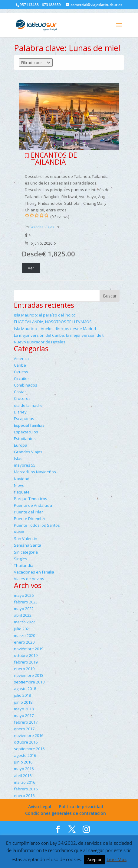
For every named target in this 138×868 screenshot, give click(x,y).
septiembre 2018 (29, 682)
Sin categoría (26, 552)
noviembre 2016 (29, 735)
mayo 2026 (24, 595)
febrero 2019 (26, 662)
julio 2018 (22, 695)
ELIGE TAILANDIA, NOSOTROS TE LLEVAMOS (53, 322)
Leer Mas (117, 859)
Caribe (20, 365)
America (21, 358)
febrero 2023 (26, 602)
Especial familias (29, 425)
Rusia (19, 532)
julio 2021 (22, 629)
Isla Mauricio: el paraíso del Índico (45, 315)
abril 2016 (23, 776)
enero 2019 (24, 669)
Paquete (22, 492)
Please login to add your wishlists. (27, 156)
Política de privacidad (81, 807)
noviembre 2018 (29, 675)
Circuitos (22, 378)
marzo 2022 (25, 622)
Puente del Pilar (28, 512)
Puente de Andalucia (33, 505)
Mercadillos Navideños (35, 472)
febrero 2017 (26, 722)
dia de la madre (28, 405)
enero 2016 (24, 796)
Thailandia (24, 565)
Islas (18, 458)
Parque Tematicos (31, 499)
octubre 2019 (26, 655)
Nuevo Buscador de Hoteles (40, 342)
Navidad (22, 479)
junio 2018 (23, 702)
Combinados (26, 385)
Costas (20, 392)
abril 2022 (23, 615)
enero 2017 (24, 729)
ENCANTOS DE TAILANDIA (54, 158)
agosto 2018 (25, 689)
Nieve (19, 485)
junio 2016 (23, 762)
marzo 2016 (25, 782)
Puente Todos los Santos (37, 525)
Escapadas (24, 419)
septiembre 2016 (29, 749)
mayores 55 (25, 465)
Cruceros (22, 398)
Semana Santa (28, 545)
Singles (21, 559)
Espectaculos (26, 432)
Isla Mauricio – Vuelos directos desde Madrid (55, 329)
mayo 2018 (24, 709)
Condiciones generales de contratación (66, 813)
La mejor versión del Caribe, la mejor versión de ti (59, 335)
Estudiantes (25, 439)
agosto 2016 (25, 755)
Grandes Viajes (42, 227)
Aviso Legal (40, 807)
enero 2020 (24, 642)
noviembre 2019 (29, 649)
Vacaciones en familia (34, 572)
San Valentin (26, 538)
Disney (20, 412)
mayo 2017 (24, 715)
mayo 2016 (24, 769)
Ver (31, 268)
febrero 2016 (26, 789)
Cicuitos (21, 372)
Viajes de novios (29, 579)
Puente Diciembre (30, 519)
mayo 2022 (24, 609)
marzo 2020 (25, 635)
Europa (21, 445)
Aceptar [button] (95, 860)
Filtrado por (36, 63)
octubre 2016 (26, 742)
